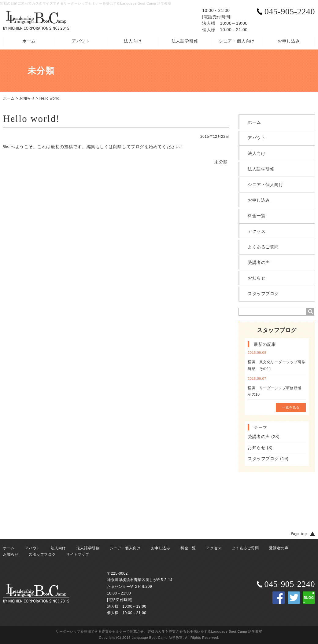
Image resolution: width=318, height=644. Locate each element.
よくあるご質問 (263, 247)
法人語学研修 (185, 41)
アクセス (257, 231)
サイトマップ (78, 554)
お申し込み (289, 41)
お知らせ (27, 98)
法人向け (133, 41)
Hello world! (50, 98)
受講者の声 (259, 262)
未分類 (221, 162)
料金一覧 (257, 216)
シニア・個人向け (237, 41)
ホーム (29, 41)
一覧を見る (291, 407)
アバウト (81, 41)
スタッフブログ (263, 294)
